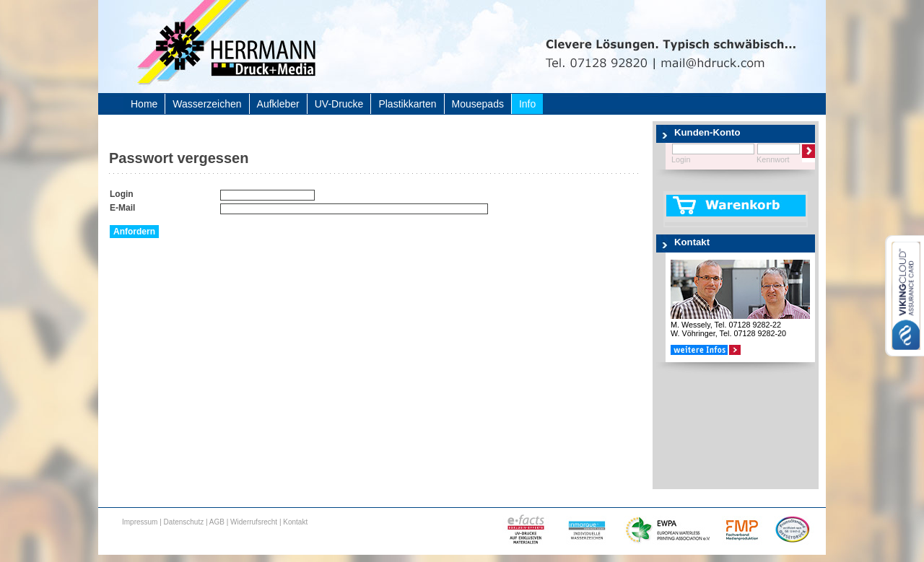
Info (527, 104)
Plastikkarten (407, 104)
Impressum (140, 522)
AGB (217, 522)
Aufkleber (278, 104)
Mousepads (478, 104)
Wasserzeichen (207, 104)
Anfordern (134, 232)
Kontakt (295, 522)
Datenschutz (184, 522)
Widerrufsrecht (254, 522)
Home (144, 104)
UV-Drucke (339, 104)
